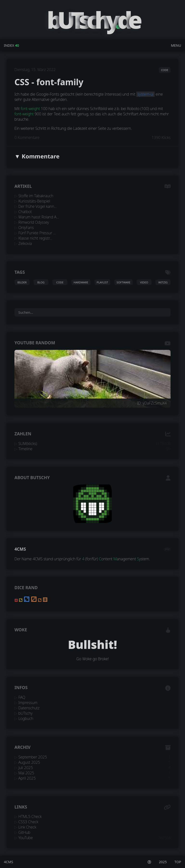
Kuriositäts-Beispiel (34, 201)
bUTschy (25, 713)
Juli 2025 (26, 768)
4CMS (20, 549)
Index (9, 45)
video (144, 282)
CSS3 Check (28, 822)
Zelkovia (25, 243)
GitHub (24, 832)
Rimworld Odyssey (34, 222)
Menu (176, 45)
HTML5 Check (30, 816)
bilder (22, 282)
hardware (81, 282)
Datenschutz (29, 708)
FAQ (22, 697)
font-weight (30, 109)
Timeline (25, 449)
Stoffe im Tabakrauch (36, 196)
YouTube (26, 838)
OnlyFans (26, 228)
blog (41, 282)
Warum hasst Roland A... (39, 217)
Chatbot (25, 212)
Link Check (27, 827)
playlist (102, 282)
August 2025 (29, 762)
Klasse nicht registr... (35, 238)
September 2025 (33, 757)
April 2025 (27, 778)
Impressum (28, 703)
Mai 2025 (26, 773)
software (123, 282)
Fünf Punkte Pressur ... (37, 233)
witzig (163, 282)
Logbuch (26, 718)
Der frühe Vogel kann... (37, 206)
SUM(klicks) (28, 444)
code (165, 70)
